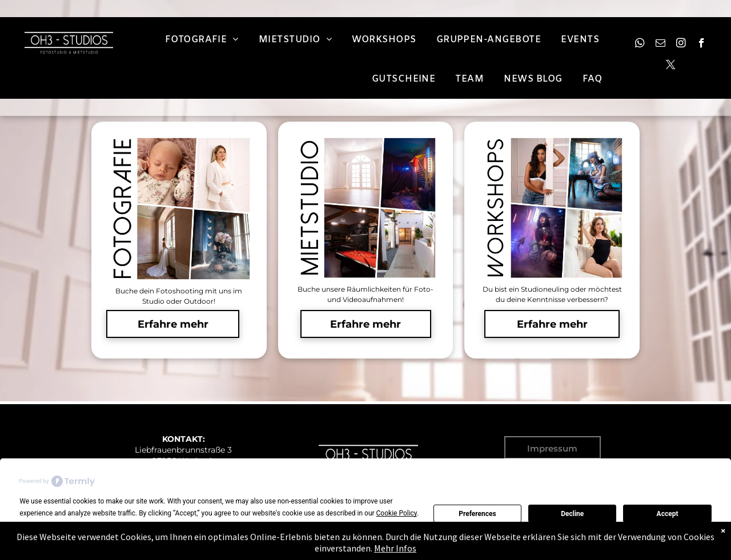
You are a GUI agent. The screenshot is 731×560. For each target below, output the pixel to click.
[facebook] (702, 45)
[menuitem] (203, 40)
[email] (660, 45)
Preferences (477, 514)
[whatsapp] (640, 45)
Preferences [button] (223, 525)
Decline (572, 514)
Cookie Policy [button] (397, 513)
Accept (668, 514)
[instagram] (681, 45)
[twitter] (671, 66)
